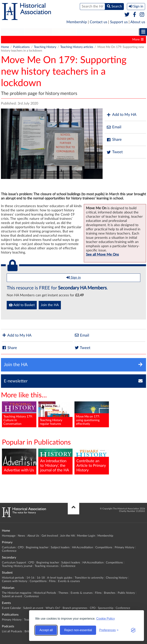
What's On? (53, 608)
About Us (33, 536)
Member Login (86, 536)
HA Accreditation (82, 547)
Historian (129, 32)
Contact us (98, 22)
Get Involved (50, 536)
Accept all (46, 630)
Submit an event (12, 596)
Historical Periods (45, 593)
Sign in (74, 278)
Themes (63, 593)
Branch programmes (75, 608)
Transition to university (89, 578)
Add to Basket (22, 305)
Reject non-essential (78, 630)
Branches (110, 593)
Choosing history (117, 578)
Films (52, 581)
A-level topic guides (60, 578)
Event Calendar (11, 608)
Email (114, 127)
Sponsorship (106, 608)
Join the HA (50, 305)
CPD (21, 547)
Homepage (9, 536)
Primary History (13, 40)
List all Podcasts (12, 631)
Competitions (104, 547)
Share (114, 140)
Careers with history (15, 581)
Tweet (115, 152)
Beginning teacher (37, 547)
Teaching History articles (77, 47)
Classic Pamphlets (110, 40)
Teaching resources (47, 566)
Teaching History (41, 40)
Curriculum (9, 547)
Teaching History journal (17, 566)
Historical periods (13, 578)
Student (65, 32)
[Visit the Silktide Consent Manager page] (133, 630)
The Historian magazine (17, 593)
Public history (126, 593)
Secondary (38, 32)
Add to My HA (121, 115)
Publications (21, 47)
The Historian (67, 40)
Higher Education (96, 32)
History (87, 40)
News (21, 536)
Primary (13, 32)
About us (138, 22)
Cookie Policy (106, 619)
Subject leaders (60, 547)
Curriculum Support (14, 563)
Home (5, 47)
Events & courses (69, 581)
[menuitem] (13, 32)
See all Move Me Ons (102, 255)
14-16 (30, 578)
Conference (9, 551)
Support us (119, 22)
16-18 (41, 578)
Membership (77, 22)
